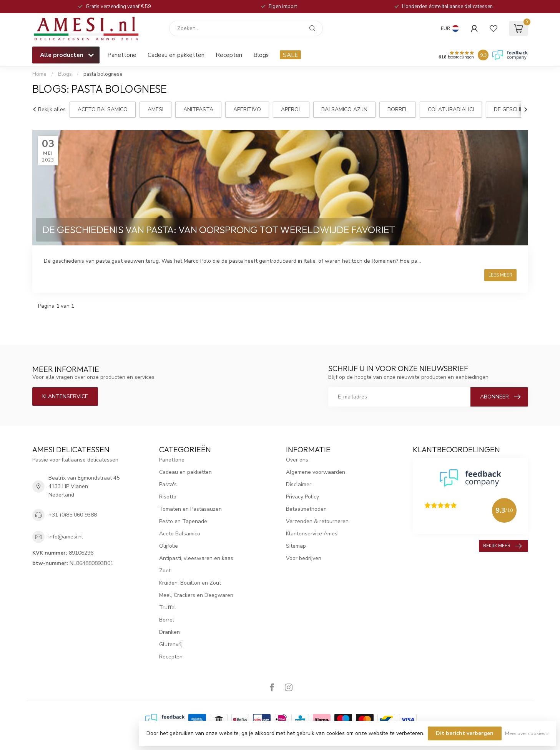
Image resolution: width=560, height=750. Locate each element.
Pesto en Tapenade (183, 521)
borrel (398, 109)
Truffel (168, 607)
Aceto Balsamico (180, 534)
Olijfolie (169, 546)
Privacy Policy (302, 497)
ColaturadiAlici (451, 109)
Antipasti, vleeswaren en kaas (196, 558)
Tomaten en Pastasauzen (190, 509)
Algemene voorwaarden (316, 472)
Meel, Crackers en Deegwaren (196, 595)
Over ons (297, 460)
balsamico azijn (344, 109)
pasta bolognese (103, 74)
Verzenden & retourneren (317, 521)
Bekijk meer (502, 546)
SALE (290, 55)
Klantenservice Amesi (312, 534)
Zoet (165, 571)
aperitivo (247, 109)
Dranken (169, 632)
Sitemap (296, 546)
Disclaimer (299, 484)
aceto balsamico (103, 109)
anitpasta (198, 109)
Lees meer (500, 275)
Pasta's (168, 484)
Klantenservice (65, 396)
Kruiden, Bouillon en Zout (190, 583)
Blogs (261, 55)
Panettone (122, 55)
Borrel (167, 620)
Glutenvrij (171, 644)
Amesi (155, 109)
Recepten (229, 55)
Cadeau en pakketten (176, 55)
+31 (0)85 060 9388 (73, 515)
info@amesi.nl (66, 537)
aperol (291, 109)
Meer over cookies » (527, 733)
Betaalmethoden (306, 509)
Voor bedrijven (304, 558)
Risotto (168, 497)
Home (39, 74)
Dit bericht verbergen (465, 733)
